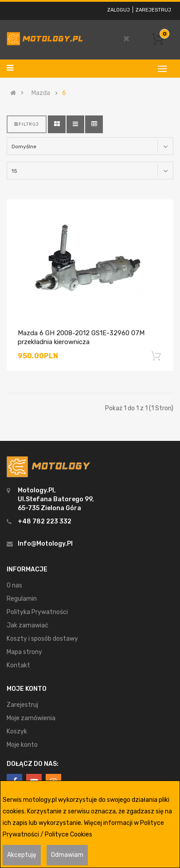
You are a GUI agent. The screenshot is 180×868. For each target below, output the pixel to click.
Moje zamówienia (31, 718)
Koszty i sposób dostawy (42, 639)
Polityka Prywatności (37, 612)
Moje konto (22, 745)
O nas (14, 585)
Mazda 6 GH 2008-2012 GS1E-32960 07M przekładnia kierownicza (81, 337)
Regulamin (22, 599)
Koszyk (17, 731)
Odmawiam (67, 855)
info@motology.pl (45, 544)
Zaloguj (119, 10)
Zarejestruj (153, 10)
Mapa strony (24, 652)
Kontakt (18, 665)
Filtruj (27, 124)
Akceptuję (22, 855)
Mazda (41, 93)
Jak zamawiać (27, 625)
